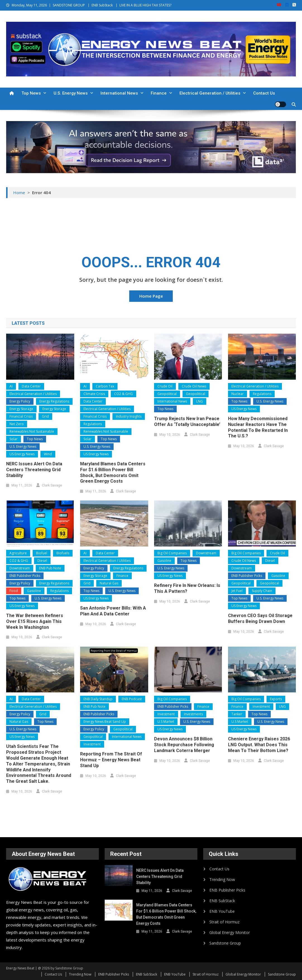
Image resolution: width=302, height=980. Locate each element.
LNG (200, 401)
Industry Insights (129, 416)
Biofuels (63, 553)
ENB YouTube (222, 911)
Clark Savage (52, 485)
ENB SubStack (102, 5)
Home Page (151, 296)
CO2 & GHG (124, 394)
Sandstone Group (225, 943)
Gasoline (34, 591)
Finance (159, 93)
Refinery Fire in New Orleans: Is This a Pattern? (187, 588)
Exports (276, 699)
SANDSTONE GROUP (69, 5)
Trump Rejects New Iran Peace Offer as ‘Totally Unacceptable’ (187, 422)
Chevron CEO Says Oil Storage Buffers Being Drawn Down (260, 618)
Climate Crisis (94, 394)
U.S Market (166, 722)
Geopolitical (167, 394)
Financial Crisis (21, 416)
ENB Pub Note (50, 568)
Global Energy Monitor (230, 932)
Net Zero (17, 424)
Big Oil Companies (172, 553)
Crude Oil (165, 386)
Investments (193, 714)
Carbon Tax (105, 386)
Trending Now (222, 879)
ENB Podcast (132, 699)
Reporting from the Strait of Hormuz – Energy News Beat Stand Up (111, 760)
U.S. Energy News (71, 93)
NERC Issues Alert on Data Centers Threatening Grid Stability (34, 470)
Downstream (20, 568)
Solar (14, 439)
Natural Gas (109, 583)
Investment (92, 744)
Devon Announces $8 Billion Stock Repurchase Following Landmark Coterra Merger (184, 745)
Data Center (31, 386)
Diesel (42, 561)
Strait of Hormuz (224, 922)
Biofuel (42, 553)
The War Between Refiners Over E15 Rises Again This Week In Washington (35, 621)
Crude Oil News (194, 386)
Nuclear (238, 394)
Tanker (237, 714)
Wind (48, 454)
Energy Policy (20, 401)
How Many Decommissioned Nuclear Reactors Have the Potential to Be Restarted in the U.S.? (258, 427)
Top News (31, 93)
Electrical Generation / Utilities (210, 93)
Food (14, 591)
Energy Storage (21, 409)
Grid (45, 416)
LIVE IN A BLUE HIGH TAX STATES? (145, 5)
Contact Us (264, 93)
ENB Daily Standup (98, 699)
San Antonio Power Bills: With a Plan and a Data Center (113, 611)
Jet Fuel (237, 591)
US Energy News (22, 454)
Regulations (93, 424)
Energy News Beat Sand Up (105, 722)
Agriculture (18, 553)
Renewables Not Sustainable (32, 431)
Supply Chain (262, 591)
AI (11, 386)
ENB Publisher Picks (25, 576)
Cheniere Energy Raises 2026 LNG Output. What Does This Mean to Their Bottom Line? (259, 745)
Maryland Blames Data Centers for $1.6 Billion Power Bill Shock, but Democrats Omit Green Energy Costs (113, 472)
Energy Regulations (54, 401)
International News (119, 93)
